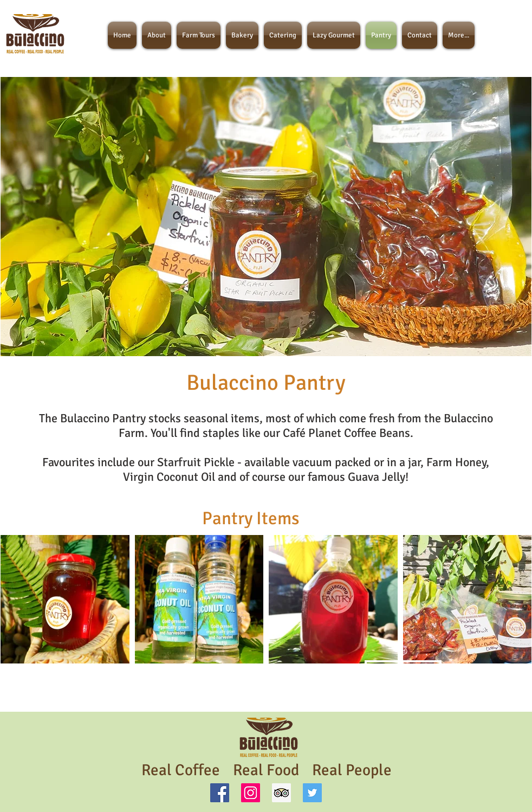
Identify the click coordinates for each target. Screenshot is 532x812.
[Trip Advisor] (281, 793)
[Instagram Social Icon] (251, 793)
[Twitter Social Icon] (312, 793)
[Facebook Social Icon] (220, 793)
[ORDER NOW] (403, 671)
